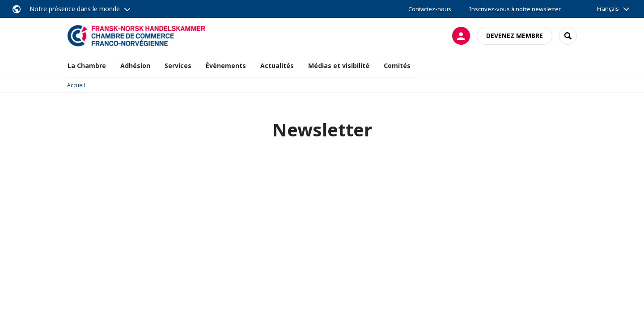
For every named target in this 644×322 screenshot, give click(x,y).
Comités (397, 66)
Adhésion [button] (135, 66)
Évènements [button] (226, 66)
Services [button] (178, 66)
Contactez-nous (430, 9)
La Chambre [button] (87, 66)
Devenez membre (515, 36)
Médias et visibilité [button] (339, 66)
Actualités (277, 66)
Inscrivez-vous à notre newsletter (515, 9)
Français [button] (608, 8)
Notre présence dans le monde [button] (75, 9)
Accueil (76, 85)
